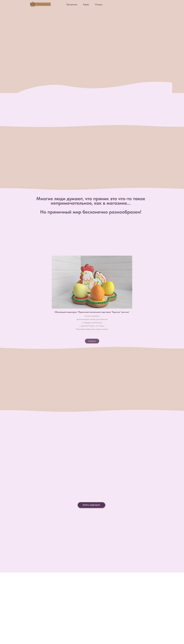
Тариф (86, 4)
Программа (72, 4)
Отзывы (99, 4)
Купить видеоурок (91, 505)
